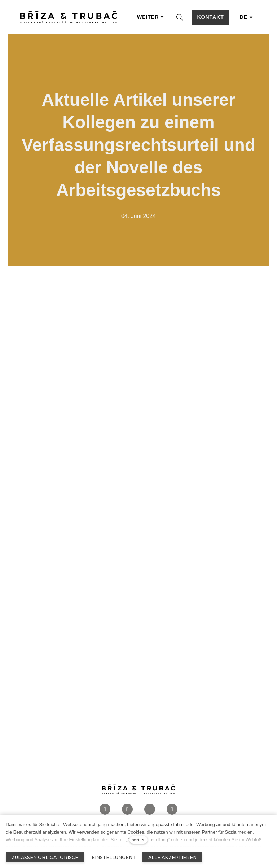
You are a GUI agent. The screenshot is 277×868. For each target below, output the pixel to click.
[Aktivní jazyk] (246, 17)
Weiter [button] (150, 17)
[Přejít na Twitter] (172, 809)
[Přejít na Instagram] (127, 809)
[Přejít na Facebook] (105, 809)
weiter (138, 840)
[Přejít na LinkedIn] (150, 809)
